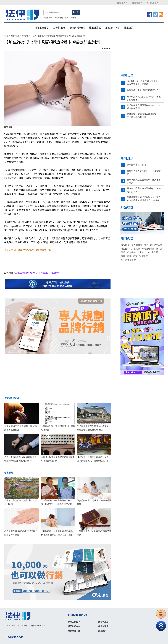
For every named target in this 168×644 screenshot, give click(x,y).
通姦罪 (60, 15)
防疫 (148, 250)
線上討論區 (95, 25)
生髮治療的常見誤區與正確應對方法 (144, 88)
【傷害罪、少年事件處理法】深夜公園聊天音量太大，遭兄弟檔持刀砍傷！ (94, 458)
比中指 (159, 246)
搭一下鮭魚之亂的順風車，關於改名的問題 (144, 179)
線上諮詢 (129, 25)
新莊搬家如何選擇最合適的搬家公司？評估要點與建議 (143, 113)
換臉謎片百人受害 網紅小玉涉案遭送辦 (144, 170)
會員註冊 (137, 3)
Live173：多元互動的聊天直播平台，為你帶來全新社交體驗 (144, 80)
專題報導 (15, 33)
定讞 (123, 254)
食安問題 (125, 242)
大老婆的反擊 (156, 242)
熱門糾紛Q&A (77, 25)
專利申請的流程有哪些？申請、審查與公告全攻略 (144, 96)
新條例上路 (59, 25)
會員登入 (122, 3)
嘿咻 (146, 242)
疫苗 (135, 254)
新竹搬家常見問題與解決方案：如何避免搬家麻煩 (144, 104)
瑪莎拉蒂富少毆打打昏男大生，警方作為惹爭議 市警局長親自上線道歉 (144, 196)
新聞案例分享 (42, 25)
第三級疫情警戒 (128, 257)
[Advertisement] (58, 372)
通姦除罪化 (45, 15)
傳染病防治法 (148, 246)
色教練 (137, 246)
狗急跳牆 (131, 250)
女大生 (141, 250)
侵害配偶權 (34, 15)
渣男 (53, 15)
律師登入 (152, 3)
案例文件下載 (112, 25)
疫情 (129, 254)
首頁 (6, 33)
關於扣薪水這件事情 (136, 162)
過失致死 (143, 254)
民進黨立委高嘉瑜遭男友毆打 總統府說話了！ (144, 188)
